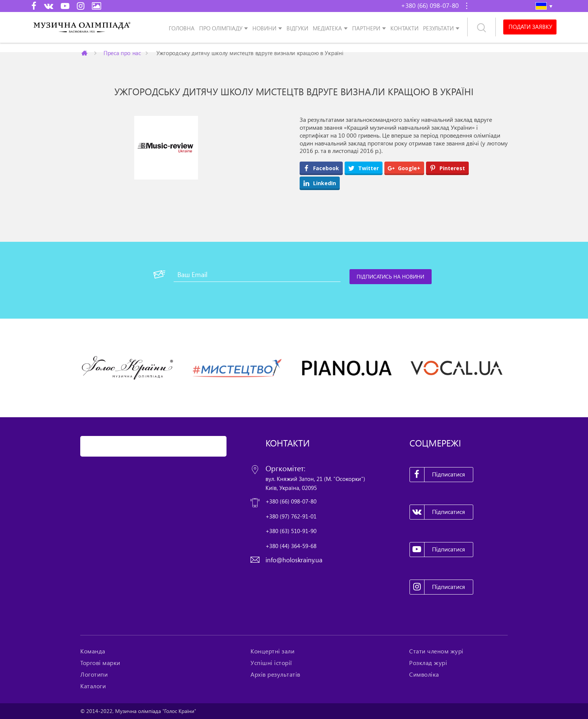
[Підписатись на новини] (391, 277)
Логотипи (94, 674)
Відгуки (297, 28)
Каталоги (93, 686)
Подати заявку (530, 27)
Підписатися (438, 475)
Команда (93, 651)
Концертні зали (272, 651)
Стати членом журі (436, 651)
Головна (182, 28)
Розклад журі (428, 663)
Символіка (424, 674)
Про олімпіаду (221, 28)
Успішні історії (271, 663)
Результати (438, 28)
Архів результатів (275, 674)
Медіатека (327, 28)
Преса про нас (122, 53)
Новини (264, 28)
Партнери (366, 28)
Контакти (404, 28)
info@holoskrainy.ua (294, 560)
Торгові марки (100, 663)
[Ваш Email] (257, 274)
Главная (85, 53)
